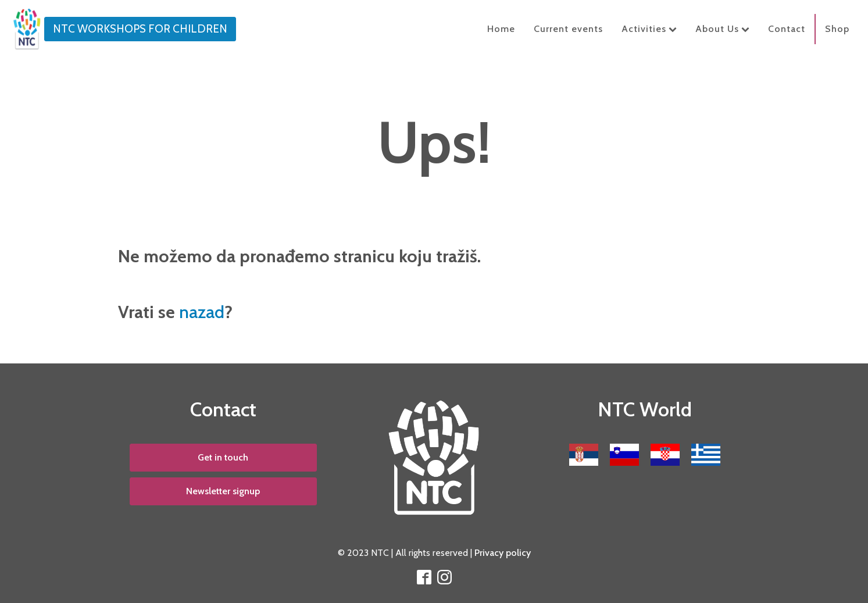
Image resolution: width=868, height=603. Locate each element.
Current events (568, 29)
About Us (722, 29)
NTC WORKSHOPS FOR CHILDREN (140, 29)
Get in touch (223, 457)
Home (501, 29)
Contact (787, 29)
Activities (649, 29)
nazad (202, 312)
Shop (837, 29)
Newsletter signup (223, 491)
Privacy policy (503, 553)
